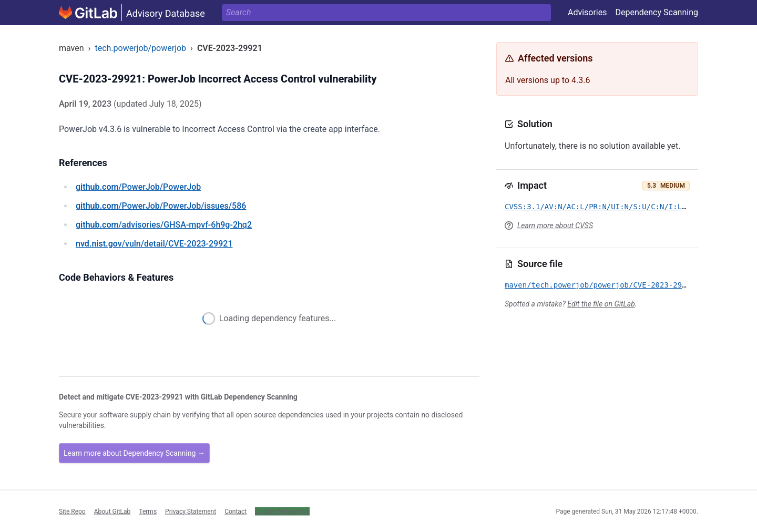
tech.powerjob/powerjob (140, 48)
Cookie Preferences (282, 511)
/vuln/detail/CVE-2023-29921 (154, 244)
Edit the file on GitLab (601, 304)
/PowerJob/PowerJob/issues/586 (161, 206)
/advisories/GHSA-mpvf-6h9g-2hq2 (164, 225)
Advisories (587, 12)
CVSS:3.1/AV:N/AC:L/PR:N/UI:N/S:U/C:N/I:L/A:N (602, 207)
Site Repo (72, 511)
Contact (236, 511)
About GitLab (112, 511)
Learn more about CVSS (555, 226)
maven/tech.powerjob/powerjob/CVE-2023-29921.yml (609, 285)
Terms (148, 511)
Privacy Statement (191, 511)
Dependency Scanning (657, 12)
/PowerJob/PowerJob (138, 187)
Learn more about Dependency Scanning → (134, 453)
